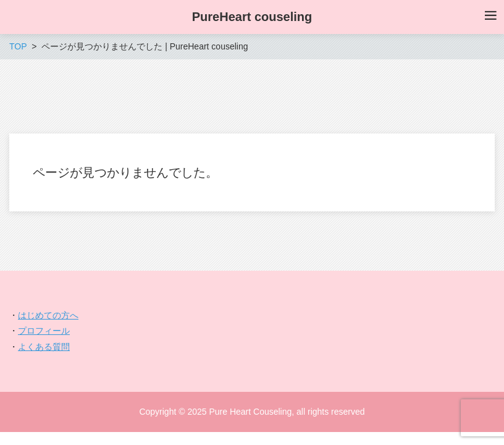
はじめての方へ (48, 315)
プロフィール (44, 331)
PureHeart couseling (252, 17)
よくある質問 (44, 347)
